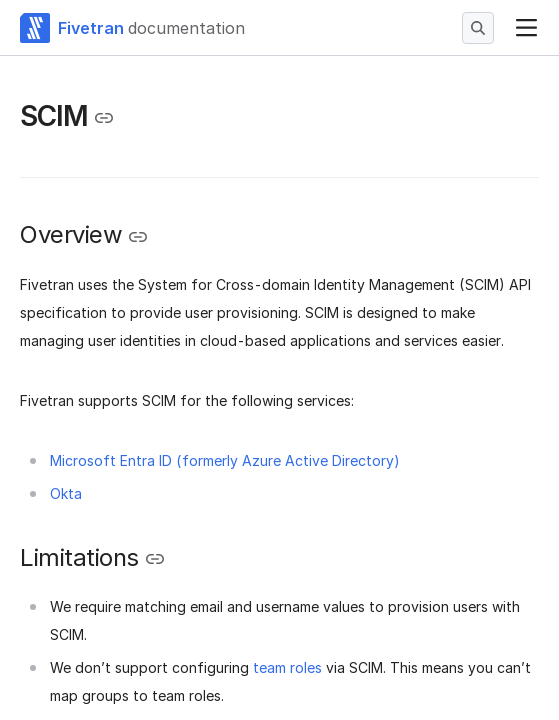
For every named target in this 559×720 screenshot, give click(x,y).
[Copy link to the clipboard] (104, 118)
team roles (287, 667)
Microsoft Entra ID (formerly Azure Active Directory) (225, 460)
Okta (66, 493)
